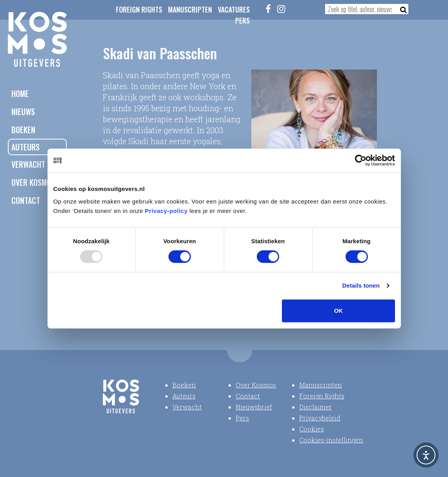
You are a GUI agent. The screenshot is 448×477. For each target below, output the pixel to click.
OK (339, 311)
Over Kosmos (33, 182)
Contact (26, 200)
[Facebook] (268, 9)
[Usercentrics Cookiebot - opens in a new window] (361, 160)
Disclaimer (315, 407)
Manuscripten (190, 9)
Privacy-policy (166, 211)
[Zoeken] (401, 9)
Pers (242, 20)
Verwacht (28, 164)
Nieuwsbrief (254, 407)
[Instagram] (282, 9)
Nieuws (23, 112)
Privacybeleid (320, 418)
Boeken (23, 130)
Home (20, 94)
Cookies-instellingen (331, 440)
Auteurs (26, 147)
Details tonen (361, 285)
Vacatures (234, 9)
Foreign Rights (139, 9)
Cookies (312, 429)
